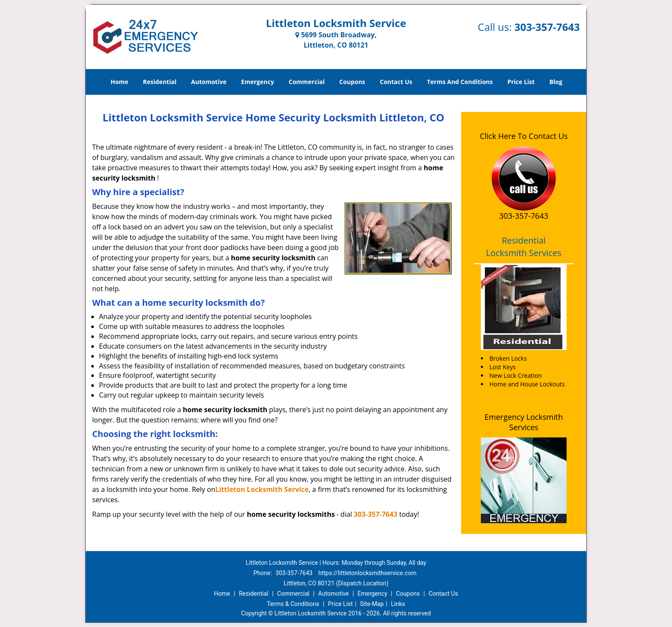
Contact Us (396, 82)
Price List (521, 82)
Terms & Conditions (293, 604)
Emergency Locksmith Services (524, 422)
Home (119, 82)
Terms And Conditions (460, 82)
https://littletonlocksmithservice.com (367, 573)
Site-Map (372, 604)
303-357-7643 (547, 27)
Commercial (307, 82)
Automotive (209, 82)
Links (398, 604)
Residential (160, 82)
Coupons (352, 82)
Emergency (258, 82)
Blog (556, 82)
